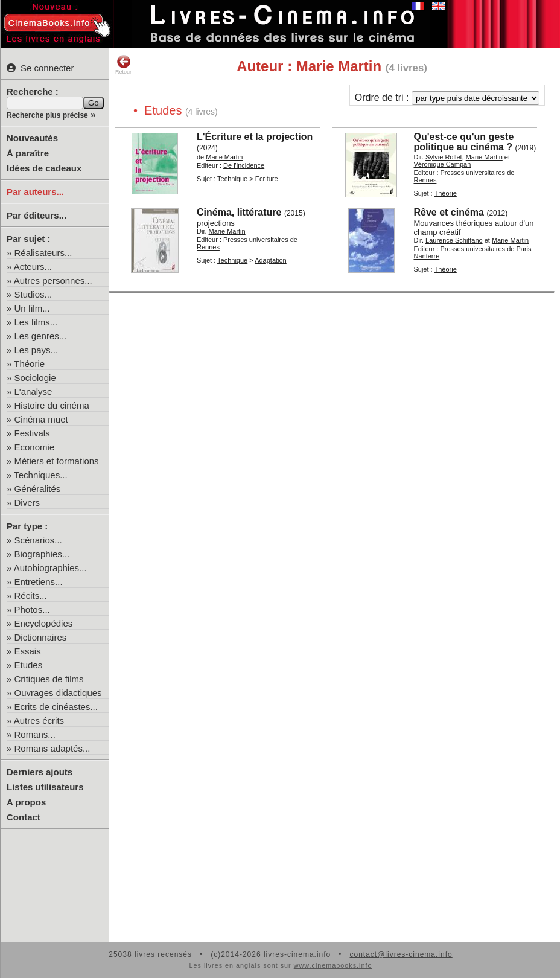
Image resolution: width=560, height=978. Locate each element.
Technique (232, 179)
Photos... (32, 609)
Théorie (29, 364)
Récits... (31, 596)
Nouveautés (32, 138)
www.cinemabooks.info (333, 965)
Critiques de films (49, 679)
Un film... (32, 308)
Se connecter (40, 68)
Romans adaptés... (52, 748)
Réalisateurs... (43, 253)
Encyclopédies (44, 623)
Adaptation (271, 260)
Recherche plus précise (47, 115)
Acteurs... (33, 267)
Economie (35, 447)
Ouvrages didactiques (58, 693)
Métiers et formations (57, 461)
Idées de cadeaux (44, 168)
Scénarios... (38, 540)
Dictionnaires (41, 637)
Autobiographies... (50, 568)
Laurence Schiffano (454, 240)
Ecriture (267, 179)
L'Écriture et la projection (255, 137)
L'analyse (33, 392)
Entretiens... (39, 582)
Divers (27, 503)
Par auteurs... (35, 192)
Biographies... (42, 554)
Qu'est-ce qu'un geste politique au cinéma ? (463, 142)
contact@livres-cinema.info (401, 954)
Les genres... (41, 336)
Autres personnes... (53, 280)
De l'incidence (244, 165)
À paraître (28, 153)
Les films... (36, 322)
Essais (28, 651)
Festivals (32, 433)
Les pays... (37, 350)
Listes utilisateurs (45, 787)
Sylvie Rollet (444, 157)
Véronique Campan (442, 164)
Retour (123, 65)
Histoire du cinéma (52, 405)
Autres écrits (39, 721)
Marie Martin (224, 157)
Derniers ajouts (40, 772)
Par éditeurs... (37, 215)
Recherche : (33, 91)
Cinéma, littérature (239, 212)
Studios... (33, 294)
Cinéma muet (41, 419)
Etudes (29, 665)
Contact (24, 817)
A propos (26, 802)
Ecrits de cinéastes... (56, 707)
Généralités (38, 489)
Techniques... (40, 475)
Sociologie (35, 378)
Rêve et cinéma (449, 212)
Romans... (35, 734)
